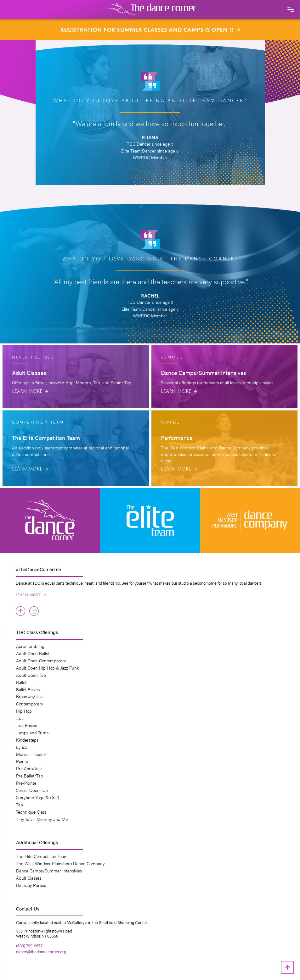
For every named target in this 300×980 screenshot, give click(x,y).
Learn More (30, 390)
